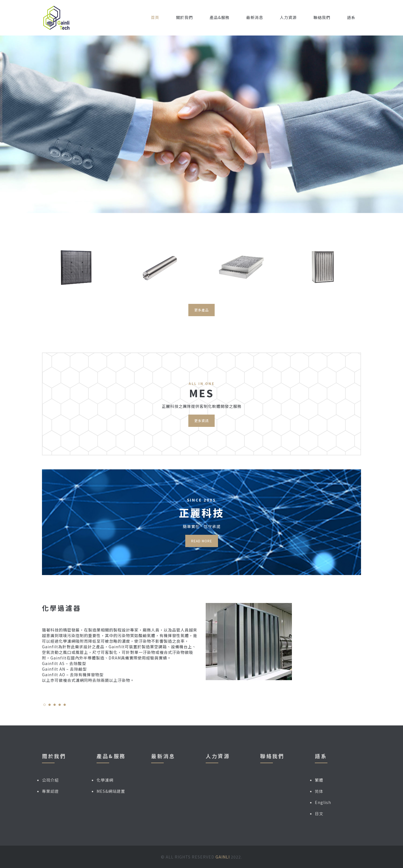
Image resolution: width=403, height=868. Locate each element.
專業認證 (50, 791)
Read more (202, 541)
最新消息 (255, 17)
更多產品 (201, 310)
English (323, 802)
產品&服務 (220, 17)
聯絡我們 (322, 17)
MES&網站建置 (111, 791)
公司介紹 (50, 780)
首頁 (155, 17)
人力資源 (288, 17)
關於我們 (184, 17)
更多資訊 (201, 421)
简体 (319, 791)
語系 (351, 17)
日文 (319, 813)
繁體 (319, 780)
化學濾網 (105, 780)
